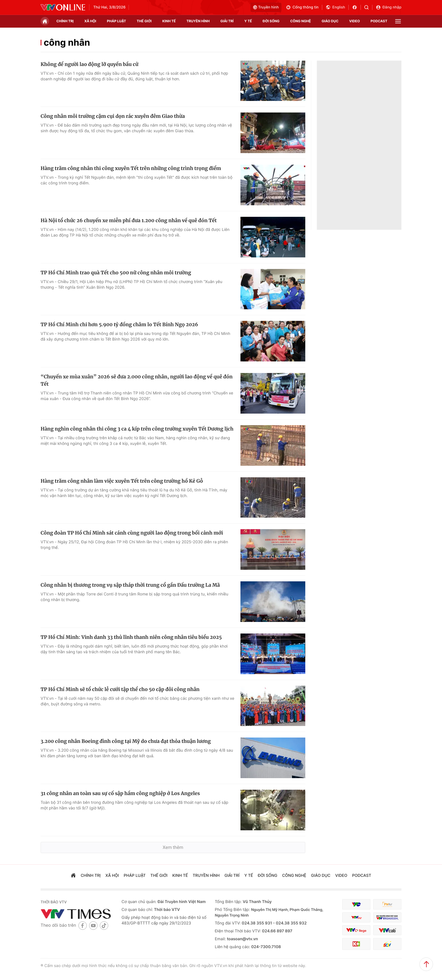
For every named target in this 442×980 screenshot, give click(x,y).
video (355, 21)
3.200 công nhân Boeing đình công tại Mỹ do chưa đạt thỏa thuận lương (126, 741)
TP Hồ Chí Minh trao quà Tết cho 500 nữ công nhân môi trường (116, 273)
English (335, 7)
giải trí (227, 21)
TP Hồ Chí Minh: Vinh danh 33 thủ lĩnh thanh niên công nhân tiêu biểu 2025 (131, 637)
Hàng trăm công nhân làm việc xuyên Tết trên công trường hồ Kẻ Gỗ (122, 481)
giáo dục (330, 21)
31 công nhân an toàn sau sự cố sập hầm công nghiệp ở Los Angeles (120, 793)
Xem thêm (173, 847)
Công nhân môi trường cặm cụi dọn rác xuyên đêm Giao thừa (113, 116)
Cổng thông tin (302, 7)
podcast (379, 21)
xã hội (90, 21)
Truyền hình (266, 7)
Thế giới (144, 21)
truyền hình (198, 21)
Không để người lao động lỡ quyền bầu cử (89, 64)
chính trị (65, 21)
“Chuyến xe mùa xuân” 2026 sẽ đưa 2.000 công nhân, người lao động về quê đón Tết (137, 380)
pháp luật (116, 21)
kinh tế (169, 21)
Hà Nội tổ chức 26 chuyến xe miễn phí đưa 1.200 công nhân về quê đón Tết (129, 220)
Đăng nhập (389, 7)
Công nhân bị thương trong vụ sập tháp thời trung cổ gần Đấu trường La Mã (130, 585)
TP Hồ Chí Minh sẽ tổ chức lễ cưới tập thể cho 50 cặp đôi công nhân (120, 689)
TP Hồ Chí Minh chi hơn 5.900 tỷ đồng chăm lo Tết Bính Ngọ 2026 (119, 325)
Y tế (248, 21)
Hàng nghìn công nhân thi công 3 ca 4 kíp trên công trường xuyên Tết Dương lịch (137, 429)
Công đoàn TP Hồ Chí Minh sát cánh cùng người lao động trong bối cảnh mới (132, 533)
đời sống (271, 21)
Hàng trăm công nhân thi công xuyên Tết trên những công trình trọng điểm (131, 168)
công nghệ (301, 21)
